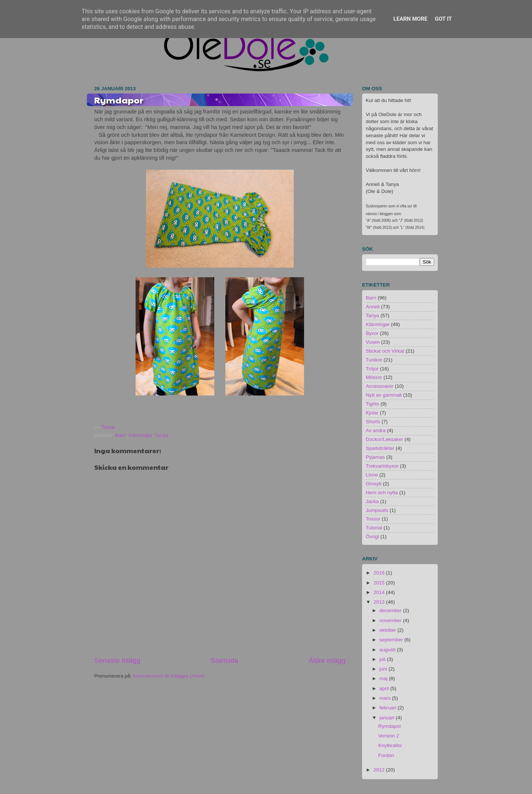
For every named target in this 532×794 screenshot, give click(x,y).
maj (384, 678)
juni (384, 669)
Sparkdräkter (380, 448)
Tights (372, 404)
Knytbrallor (390, 745)
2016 (380, 573)
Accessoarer (380, 386)
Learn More (410, 19)
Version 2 (389, 736)
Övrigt (372, 537)
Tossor (373, 519)
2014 (380, 592)
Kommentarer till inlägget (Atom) (169, 676)
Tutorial (374, 528)
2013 (380, 602)
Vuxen (373, 342)
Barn (121, 435)
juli (383, 659)
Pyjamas (375, 457)
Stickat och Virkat (385, 351)
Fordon (386, 755)
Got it (443, 19)
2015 (380, 583)
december (391, 610)
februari (389, 708)
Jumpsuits (377, 510)
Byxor (372, 333)
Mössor (374, 377)
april (385, 688)
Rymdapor (390, 726)
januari (388, 718)
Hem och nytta (382, 493)
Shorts (373, 422)
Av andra (376, 430)
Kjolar (372, 413)
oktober (388, 630)
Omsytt (374, 484)
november (391, 620)
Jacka (372, 501)
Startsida (224, 660)
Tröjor (372, 369)
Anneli (373, 307)
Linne (372, 475)
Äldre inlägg (327, 660)
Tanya (161, 435)
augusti (388, 650)
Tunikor (374, 360)
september (392, 640)
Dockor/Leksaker (384, 439)
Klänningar (140, 435)
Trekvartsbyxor (382, 466)
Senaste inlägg (117, 660)
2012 (380, 770)
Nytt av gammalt (384, 395)
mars (386, 698)
